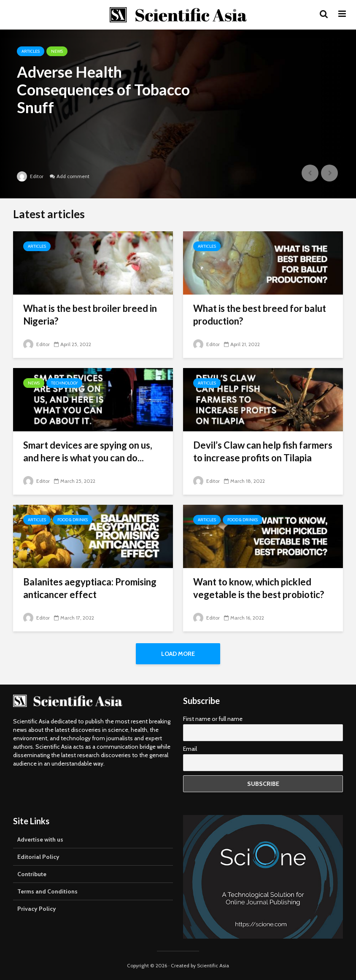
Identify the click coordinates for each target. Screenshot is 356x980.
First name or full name (213, 719)
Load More (178, 654)
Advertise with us (40, 839)
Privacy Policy (37, 909)
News (57, 51)
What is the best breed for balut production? (260, 315)
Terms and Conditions (47, 891)
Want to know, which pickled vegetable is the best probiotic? (259, 588)
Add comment (73, 176)
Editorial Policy (38, 857)
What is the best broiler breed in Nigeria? (90, 315)
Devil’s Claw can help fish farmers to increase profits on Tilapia (263, 451)
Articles (31, 51)
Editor (30, 176)
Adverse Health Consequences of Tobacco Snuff (103, 89)
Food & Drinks (73, 520)
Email (190, 749)
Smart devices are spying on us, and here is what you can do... (88, 451)
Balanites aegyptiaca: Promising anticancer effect (90, 588)
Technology (64, 383)
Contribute (32, 874)
